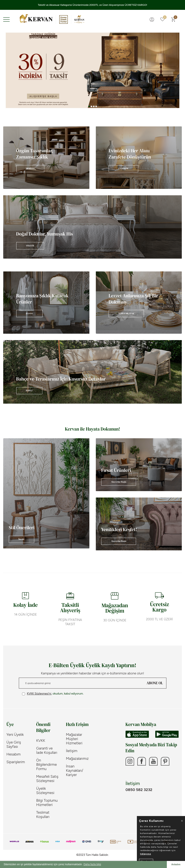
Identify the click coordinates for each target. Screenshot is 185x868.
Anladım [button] (176, 864)
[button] (89, 106)
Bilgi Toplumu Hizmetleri (47, 803)
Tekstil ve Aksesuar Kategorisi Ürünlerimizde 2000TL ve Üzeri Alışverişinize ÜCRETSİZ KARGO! (92, 5)
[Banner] (46, 158)
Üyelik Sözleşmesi (45, 791)
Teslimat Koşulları (43, 815)
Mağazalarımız (77, 758)
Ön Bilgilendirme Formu (46, 764)
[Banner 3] (92, 70)
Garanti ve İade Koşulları (47, 750)
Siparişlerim (16, 762)
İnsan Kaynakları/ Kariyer (75, 770)
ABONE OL (155, 683)
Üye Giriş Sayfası (14, 744)
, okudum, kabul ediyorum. (53, 694)
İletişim (72, 751)
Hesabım (13, 754)
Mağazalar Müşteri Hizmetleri (74, 739)
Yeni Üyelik (15, 735)
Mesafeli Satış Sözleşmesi (47, 779)
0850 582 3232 (139, 790)
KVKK (41, 741)
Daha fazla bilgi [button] (92, 864)
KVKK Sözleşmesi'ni (39, 694)
